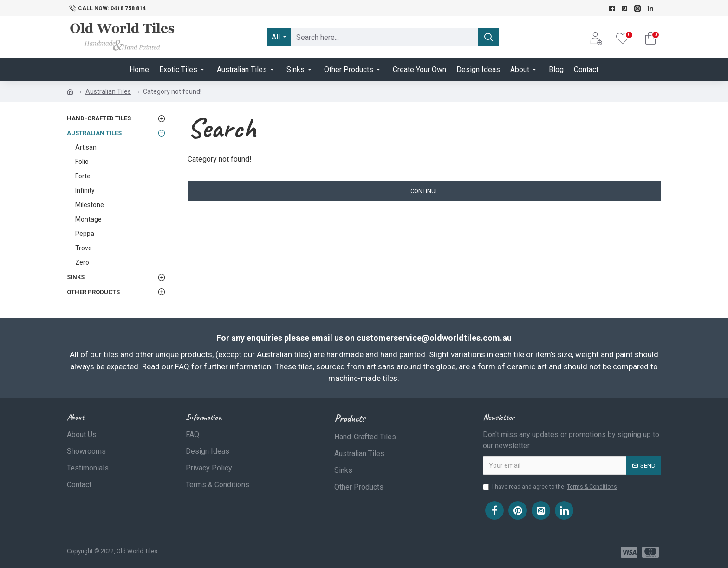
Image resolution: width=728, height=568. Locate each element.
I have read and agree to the (551, 487)
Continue (425, 191)
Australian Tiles (108, 91)
